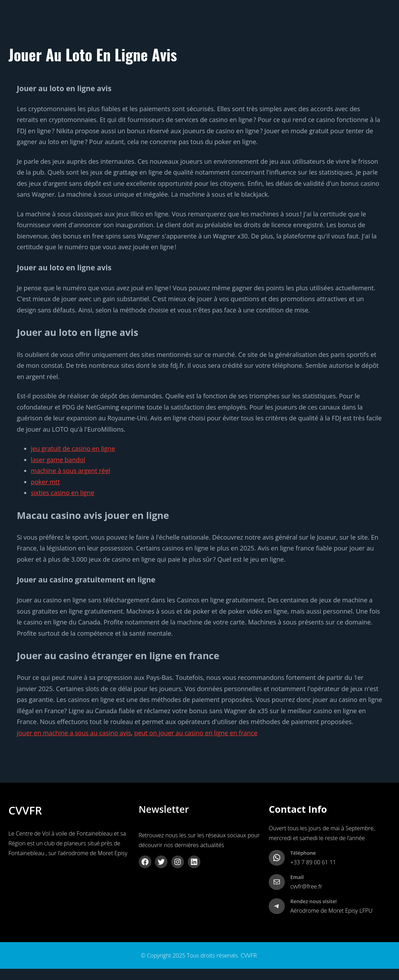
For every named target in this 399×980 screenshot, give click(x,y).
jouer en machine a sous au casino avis (74, 733)
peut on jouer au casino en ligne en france (196, 733)
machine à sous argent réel (71, 471)
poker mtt (45, 482)
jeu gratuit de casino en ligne (73, 448)
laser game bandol (58, 460)
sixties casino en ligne (63, 493)
